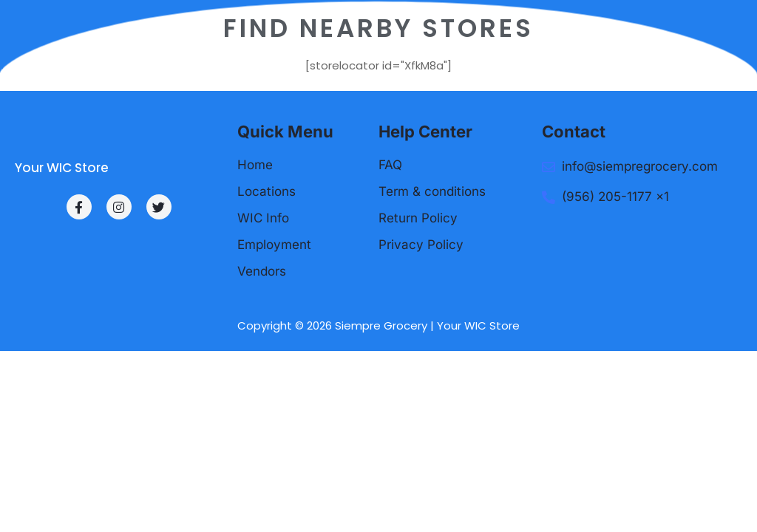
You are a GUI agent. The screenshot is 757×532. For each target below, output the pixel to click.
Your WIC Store (62, 168)
